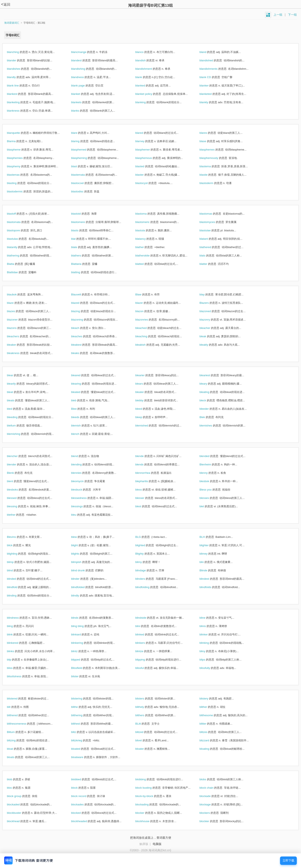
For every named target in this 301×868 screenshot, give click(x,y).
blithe (79, 707)
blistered (17, 699)
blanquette (18, 133)
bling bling (82, 626)
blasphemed (83, 150)
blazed (80, 303)
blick (14, 545)
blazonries (146, 320)
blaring (80, 141)
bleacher (209, 328)
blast (79, 166)
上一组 (278, 15)
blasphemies (19, 158)
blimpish (81, 562)
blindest (209, 579)
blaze (15, 303)
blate (79, 247)
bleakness (18, 353)
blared (144, 133)
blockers (209, 813)
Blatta (15, 264)
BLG (143, 537)
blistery (208, 699)
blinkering (82, 643)
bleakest (81, 345)
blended (209, 456)
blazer (144, 303)
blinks (15, 651)
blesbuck (81, 490)
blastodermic (19, 191)
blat (78, 239)
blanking (145, 102)
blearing (81, 384)
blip (14, 660)
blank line (17, 86)
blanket (80, 94)
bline (207, 618)
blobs (207, 779)
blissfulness (19, 676)
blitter (207, 724)
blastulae (210, 230)
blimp (15, 562)
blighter (208, 545)
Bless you (210, 490)
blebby (144, 400)
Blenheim (210, 464)
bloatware (82, 757)
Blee (78, 409)
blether (16, 515)
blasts (79, 230)
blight (79, 545)
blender (16, 464)
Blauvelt (81, 294)
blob (14, 779)
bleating (209, 392)
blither (208, 707)
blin (206, 562)
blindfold (17, 587)
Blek (207, 417)
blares (208, 133)
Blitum (15, 732)
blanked (145, 86)
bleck (207, 400)
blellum (16, 426)
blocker (144, 813)
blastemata (82, 175)
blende (144, 456)
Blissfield (81, 668)
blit (13, 707)
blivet (143, 740)
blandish (145, 60)
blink (14, 634)
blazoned (210, 311)
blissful (144, 668)
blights (80, 554)
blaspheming (83, 158)
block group (19, 796)
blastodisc (82, 191)
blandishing (83, 69)
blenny (208, 473)
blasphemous (148, 158)
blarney (144, 141)
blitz (78, 732)
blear (14, 375)
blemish (80, 426)
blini (142, 626)
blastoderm (211, 183)
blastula (145, 230)
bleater (144, 392)
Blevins (16, 537)
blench (80, 434)
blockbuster (19, 813)
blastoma (145, 214)
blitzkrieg (81, 740)
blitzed (144, 732)
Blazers (209, 303)
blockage (210, 804)
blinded (16, 579)
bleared (80, 375)
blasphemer (147, 150)
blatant (208, 239)
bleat (14, 392)
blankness (18, 111)
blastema (210, 166)
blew (78, 537)
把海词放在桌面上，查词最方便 (151, 838)
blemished (146, 426)
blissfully (209, 668)
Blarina (16, 141)
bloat (14, 749)
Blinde (208, 570)
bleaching (146, 336)
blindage (145, 570)
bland (207, 52)
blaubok (16, 294)
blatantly (17, 247)
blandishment (148, 69)
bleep (143, 417)
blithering (81, 715)
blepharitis (146, 481)
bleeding (17, 417)
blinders (145, 579)
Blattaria (81, 264)
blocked (80, 813)
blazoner (17, 320)
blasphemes (212, 150)
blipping (145, 660)
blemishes (210, 426)
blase (207, 141)
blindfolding (147, 587)
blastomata (18, 222)
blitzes (208, 732)
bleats (15, 400)
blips (207, 660)
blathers (81, 256)
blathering (18, 256)
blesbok (209, 481)
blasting (16, 183)
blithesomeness (21, 724)
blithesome (211, 715)
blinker (208, 634)
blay (207, 294)
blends (144, 464)
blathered (210, 247)
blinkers (145, 643)
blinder (80, 579)
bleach (80, 328)
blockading (146, 804)
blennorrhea (147, 473)
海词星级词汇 (12, 23)
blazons (16, 328)
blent (14, 481)
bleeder (209, 409)
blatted (144, 264)
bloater (144, 749)
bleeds (80, 417)
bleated (80, 392)
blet (206, 506)
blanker (208, 86)
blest (143, 506)
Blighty (144, 554)
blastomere (83, 222)
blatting (80, 272)
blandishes (18, 69)
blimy (143, 562)
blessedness (83, 498)
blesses (209, 498)
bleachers (18, 336)
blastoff (16, 214)
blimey (208, 554)
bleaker (16, 345)
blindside (145, 618)
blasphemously (213, 158)
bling (14, 626)
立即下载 (288, 861)
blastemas (18, 175)
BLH (207, 537)
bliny (207, 651)
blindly (80, 596)
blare (79, 133)
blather (144, 247)
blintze (144, 651)
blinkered (17, 643)
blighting (17, 554)
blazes (15, 311)
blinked (144, 634)
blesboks (17, 490)
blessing (17, 506)
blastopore (18, 230)
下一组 (292, 15)
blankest (17, 94)
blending (81, 464)
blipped (80, 660)
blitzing (16, 740)
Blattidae (17, 272)
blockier (209, 821)
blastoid (80, 214)
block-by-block (149, 796)
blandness (82, 77)
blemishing (18, 434)
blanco (144, 52)
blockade (210, 796)
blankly (208, 102)
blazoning (82, 320)
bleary (208, 384)
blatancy (145, 239)
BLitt (143, 724)
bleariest (209, 375)
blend (79, 456)
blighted (145, 545)
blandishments (213, 69)
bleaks (80, 353)
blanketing (18, 102)
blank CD (210, 77)
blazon (144, 311)
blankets (81, 102)
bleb (78, 400)
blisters (144, 699)
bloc (14, 788)
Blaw (143, 294)
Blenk (15, 473)
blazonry (209, 320)
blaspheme (18, 150)
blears (144, 384)
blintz (79, 651)
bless (143, 490)
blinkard (80, 634)
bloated (80, 749)
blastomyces (212, 222)
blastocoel (82, 183)
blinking (209, 643)
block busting (148, 788)
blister (79, 676)
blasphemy (18, 166)
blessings (81, 506)
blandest (81, 60)
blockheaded (83, 821)
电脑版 (157, 844)
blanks (80, 111)
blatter (208, 264)
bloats (15, 757)
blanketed (210, 94)
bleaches (81, 336)
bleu (78, 515)
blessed (16, 498)
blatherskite (147, 256)
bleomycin (82, 481)
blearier (144, 375)
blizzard (209, 740)
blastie (208, 175)
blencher (17, 456)
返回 (6, 5)
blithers (144, 715)
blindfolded (82, 587)
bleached (145, 328)
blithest (80, 724)
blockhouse (147, 821)
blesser (144, 498)
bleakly (208, 345)
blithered (17, 715)
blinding (16, 596)
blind (14, 570)
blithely (144, 707)
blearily (16, 384)
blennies (81, 473)
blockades (82, 804)
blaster (144, 175)
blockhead (18, 821)
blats (207, 256)
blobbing (145, 779)
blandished (211, 60)
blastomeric (147, 222)
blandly (16, 77)
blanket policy (148, 94)
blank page (82, 86)
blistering (81, 699)
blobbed (81, 779)
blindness (17, 618)
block (79, 788)
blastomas (210, 214)
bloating (209, 749)
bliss (14, 668)
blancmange (83, 52)
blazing (80, 311)
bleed (143, 409)
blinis (207, 626)
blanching (17, 52)
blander (16, 60)
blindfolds (210, 587)
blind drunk (82, 570)
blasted (144, 166)
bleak (207, 336)
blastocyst (146, 183)
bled (14, 409)
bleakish (145, 345)
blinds (79, 618)
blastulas (17, 239)
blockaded (18, 804)
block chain (211, 788)
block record (83, 796)
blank (143, 77)
